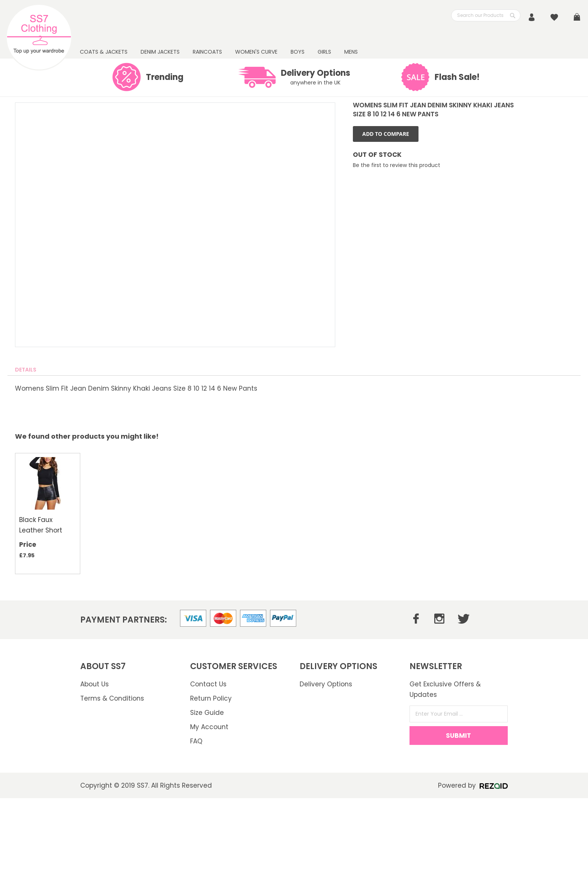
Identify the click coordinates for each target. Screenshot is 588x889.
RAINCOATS (207, 52)
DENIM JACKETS (160, 52)
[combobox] (486, 15)
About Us (94, 684)
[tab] (26, 370)
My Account (209, 727)
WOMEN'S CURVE (256, 52)
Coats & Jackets (104, 52)
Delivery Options (326, 684)
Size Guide (207, 713)
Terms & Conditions (112, 698)
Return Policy (211, 698)
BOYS (298, 52)
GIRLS (324, 52)
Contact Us (208, 684)
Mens (351, 52)
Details (26, 370)
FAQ (196, 741)
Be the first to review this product (397, 165)
